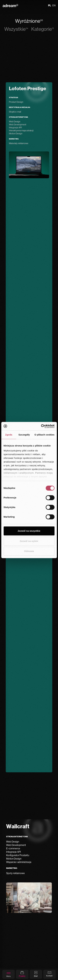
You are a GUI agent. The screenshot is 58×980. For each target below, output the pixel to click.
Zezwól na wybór (29, 541)
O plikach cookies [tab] (44, 435)
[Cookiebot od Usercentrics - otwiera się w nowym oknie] (41, 426)
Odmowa (29, 551)
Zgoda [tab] (9, 435)
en (54, 6)
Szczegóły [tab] (24, 435)
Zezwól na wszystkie (29, 531)
